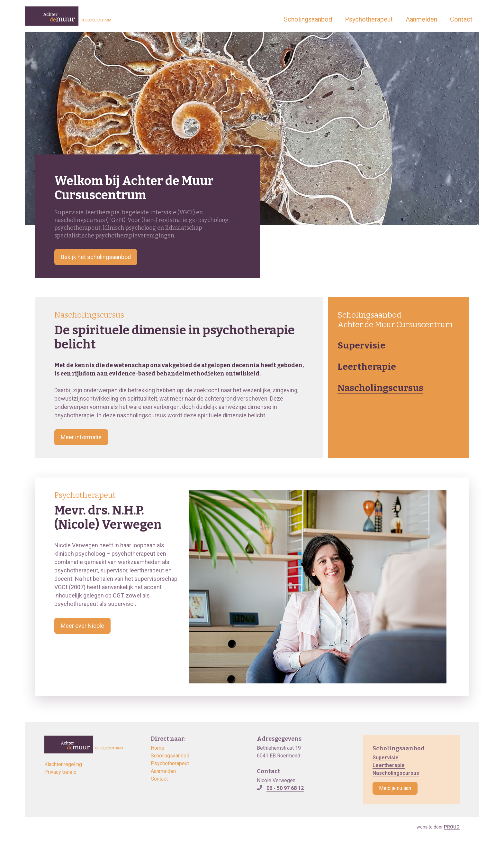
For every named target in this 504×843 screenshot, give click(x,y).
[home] (68, 16)
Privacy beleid (60, 772)
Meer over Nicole (82, 626)
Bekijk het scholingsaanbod (96, 257)
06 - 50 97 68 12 (285, 788)
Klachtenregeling (63, 764)
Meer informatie (81, 437)
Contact (461, 19)
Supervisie (361, 345)
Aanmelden (421, 19)
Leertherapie (367, 367)
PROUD (452, 827)
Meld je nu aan (395, 788)
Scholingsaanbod (308, 19)
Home (157, 748)
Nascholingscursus (380, 388)
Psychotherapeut (369, 19)
